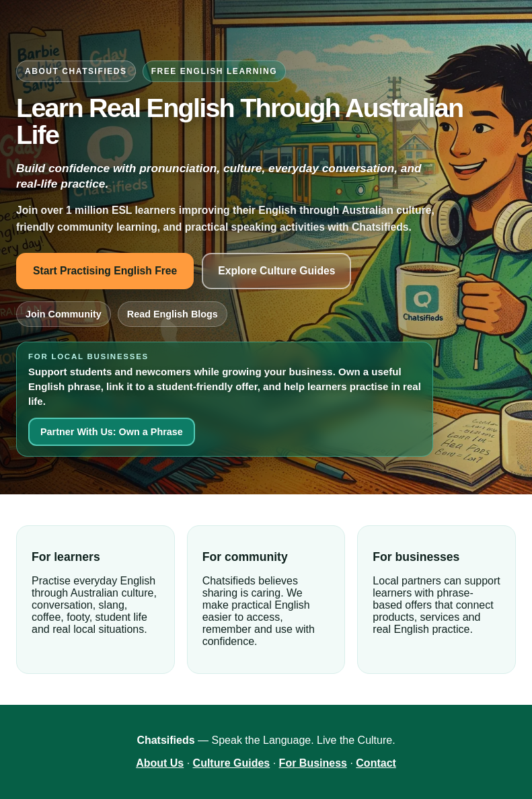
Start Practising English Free (105, 271)
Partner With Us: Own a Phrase (112, 432)
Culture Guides (232, 763)
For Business (313, 763)
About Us (160, 763)
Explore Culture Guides (276, 271)
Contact (376, 763)
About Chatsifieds (76, 71)
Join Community (64, 314)
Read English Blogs (173, 314)
